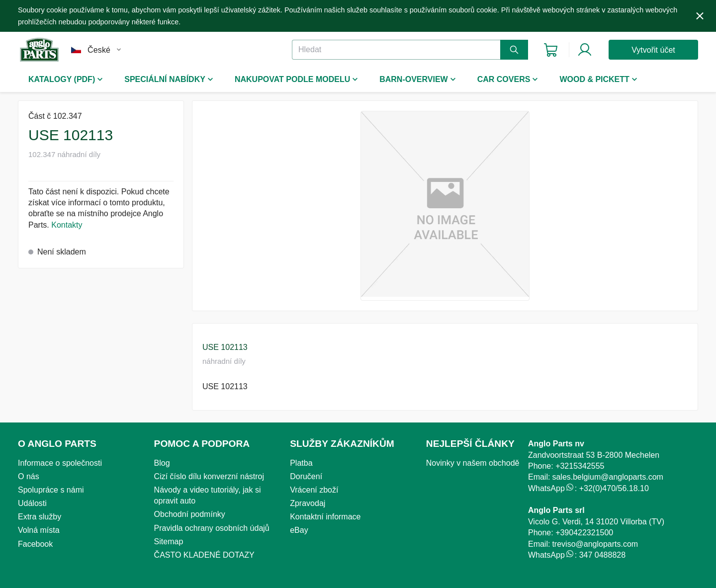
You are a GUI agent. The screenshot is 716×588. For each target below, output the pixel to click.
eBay (299, 530)
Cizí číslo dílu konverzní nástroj (209, 476)
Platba (301, 463)
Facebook (35, 544)
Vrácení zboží (314, 490)
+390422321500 (584, 533)
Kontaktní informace (325, 517)
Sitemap (169, 542)
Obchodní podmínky (190, 514)
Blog (162, 463)
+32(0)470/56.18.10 (614, 488)
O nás (29, 476)
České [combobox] (99, 50)
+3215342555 (580, 466)
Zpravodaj (308, 503)
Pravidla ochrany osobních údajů (212, 528)
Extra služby (40, 517)
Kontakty (67, 225)
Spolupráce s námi (51, 490)
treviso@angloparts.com (595, 544)
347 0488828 (602, 555)
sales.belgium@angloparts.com (607, 477)
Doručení (306, 476)
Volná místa (39, 530)
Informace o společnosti (60, 463)
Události (32, 503)
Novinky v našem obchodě (473, 463)
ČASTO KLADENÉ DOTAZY (204, 555)
